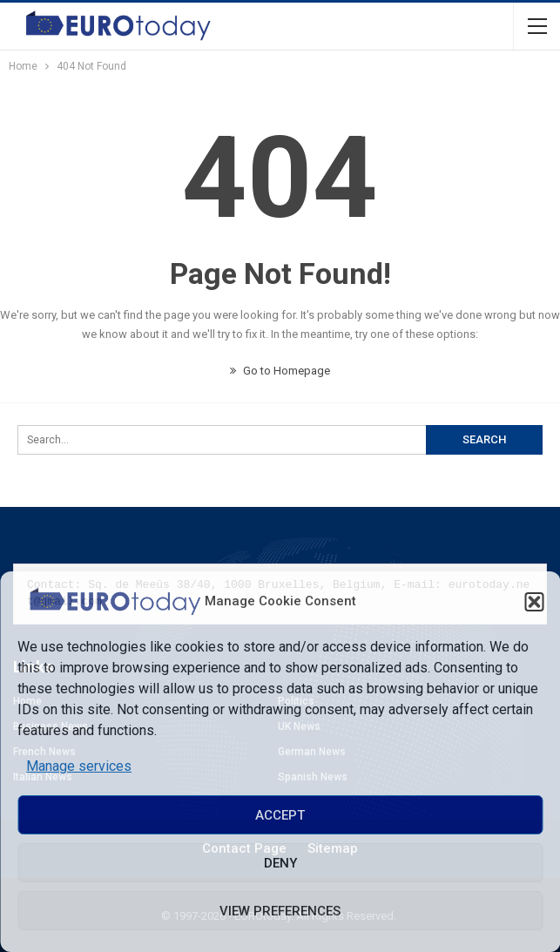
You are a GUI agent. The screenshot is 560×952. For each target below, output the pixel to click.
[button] (534, 602)
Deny (280, 863)
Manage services (79, 766)
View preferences (280, 911)
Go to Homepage (280, 371)
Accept (280, 815)
